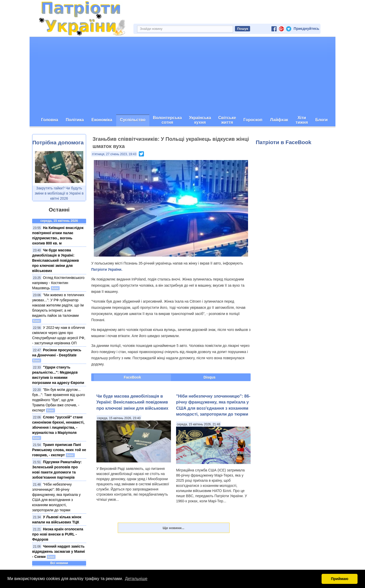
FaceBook (133, 377)
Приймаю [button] (340, 579)
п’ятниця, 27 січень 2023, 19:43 (114, 154)
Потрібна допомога (58, 142)
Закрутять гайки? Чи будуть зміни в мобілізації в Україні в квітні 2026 (59, 193)
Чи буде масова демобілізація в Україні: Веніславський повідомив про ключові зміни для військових (56, 260)
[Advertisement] (182, 76)
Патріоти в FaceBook (284, 142)
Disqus (210, 377)
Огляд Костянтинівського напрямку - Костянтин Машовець (58, 283)
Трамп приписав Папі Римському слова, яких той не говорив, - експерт (59, 450)
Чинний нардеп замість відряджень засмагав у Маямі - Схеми (58, 551)
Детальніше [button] (136, 579)
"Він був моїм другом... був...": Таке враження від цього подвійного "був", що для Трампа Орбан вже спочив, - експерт (59, 400)
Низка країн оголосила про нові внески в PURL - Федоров (58, 534)
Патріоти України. (107, 269)
